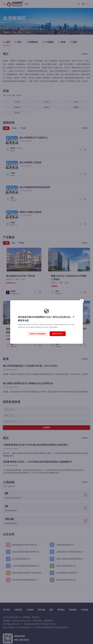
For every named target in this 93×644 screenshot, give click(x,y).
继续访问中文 (58, 334)
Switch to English (38, 334)
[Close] (82, 301)
